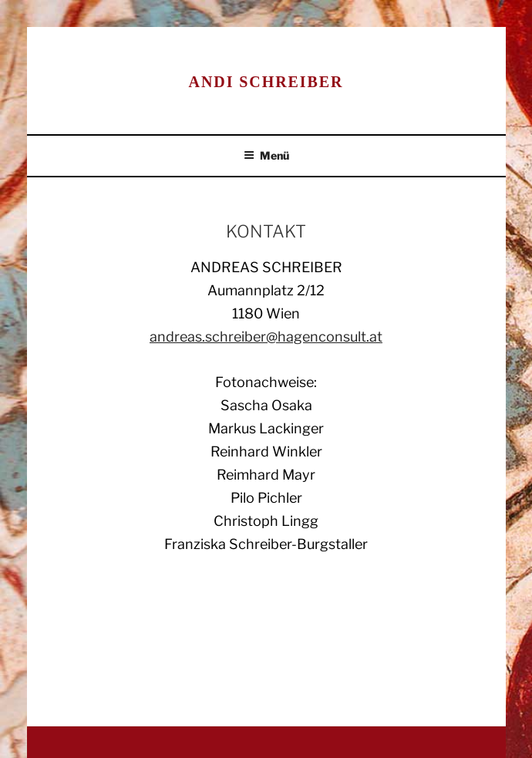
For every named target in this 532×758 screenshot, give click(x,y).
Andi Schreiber (266, 82)
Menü (266, 155)
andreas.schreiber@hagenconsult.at (266, 337)
